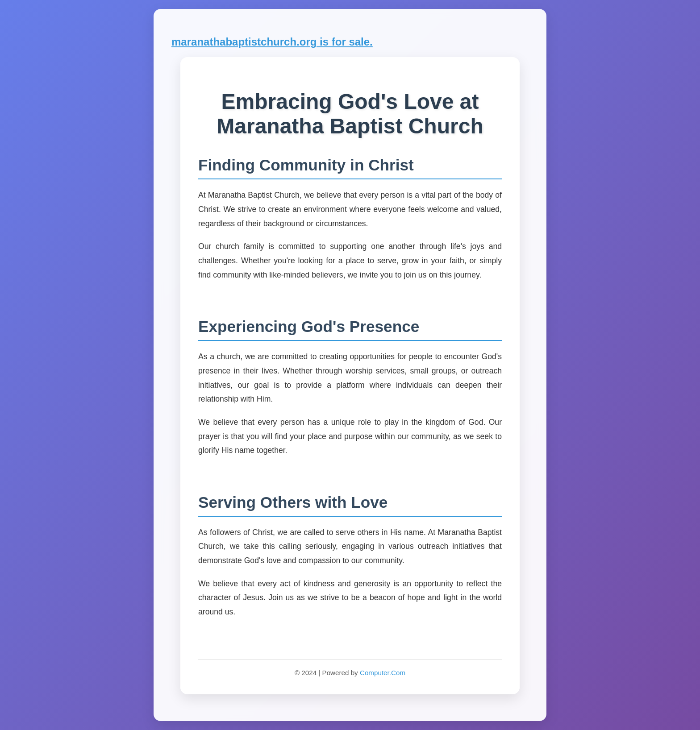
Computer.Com (383, 673)
